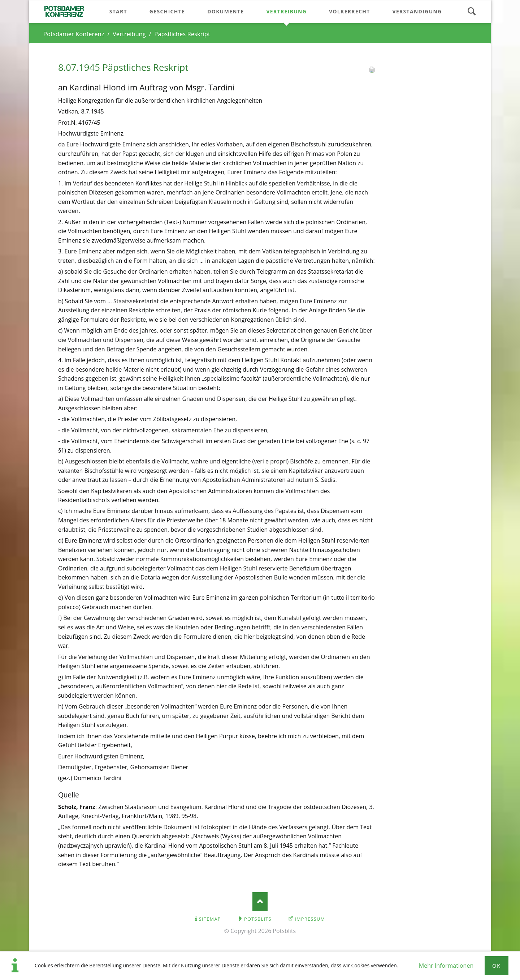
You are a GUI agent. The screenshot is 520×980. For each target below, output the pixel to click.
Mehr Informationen (446, 966)
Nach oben (260, 902)
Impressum (310, 919)
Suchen (471, 12)
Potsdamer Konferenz (74, 34)
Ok (497, 966)
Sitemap (210, 919)
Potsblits (258, 919)
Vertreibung (129, 34)
